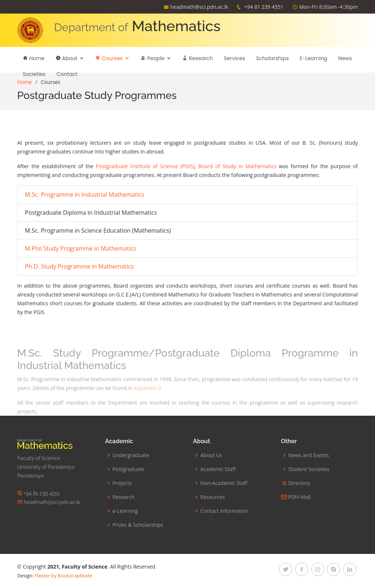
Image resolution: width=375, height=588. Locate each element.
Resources (213, 497)
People (153, 58)
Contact (67, 74)
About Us (211, 455)
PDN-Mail (299, 497)
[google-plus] (334, 569)
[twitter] (286, 569)
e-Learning (125, 511)
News (345, 58)
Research (198, 58)
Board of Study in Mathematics (237, 164)
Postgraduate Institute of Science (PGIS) (145, 164)
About (67, 58)
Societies (34, 74)
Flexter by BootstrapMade (64, 576)
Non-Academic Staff (224, 483)
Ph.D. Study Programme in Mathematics (79, 264)
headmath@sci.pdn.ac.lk (199, 7)
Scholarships (272, 58)
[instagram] (318, 569)
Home (34, 58)
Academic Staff (218, 469)
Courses (109, 58)
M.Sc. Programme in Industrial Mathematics (84, 192)
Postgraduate (128, 469)
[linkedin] (350, 569)
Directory (299, 483)
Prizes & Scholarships (138, 525)
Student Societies (309, 469)
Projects (122, 483)
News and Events (309, 455)
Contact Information (224, 511)
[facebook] (302, 569)
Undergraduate (131, 455)
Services (234, 58)
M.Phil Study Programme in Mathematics (81, 246)
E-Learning (313, 58)
